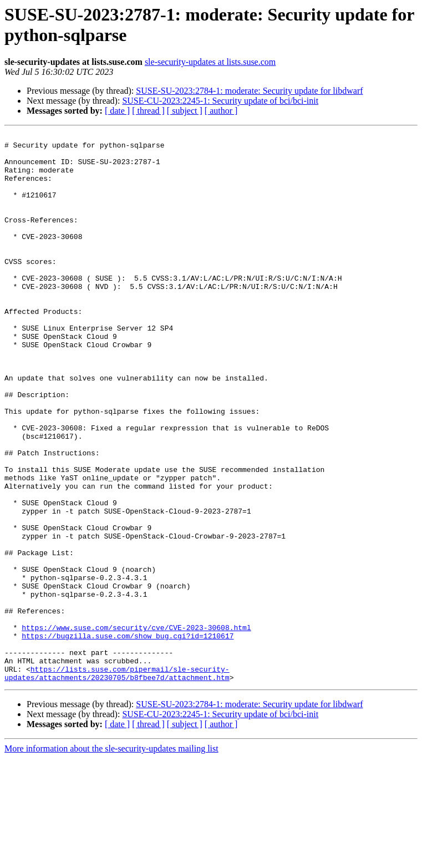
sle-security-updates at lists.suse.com (210, 62)
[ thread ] (148, 111)
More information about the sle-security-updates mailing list (111, 858)
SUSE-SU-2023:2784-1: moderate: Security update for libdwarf (249, 91)
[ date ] (117, 111)
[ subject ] (185, 111)
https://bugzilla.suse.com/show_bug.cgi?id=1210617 (128, 737)
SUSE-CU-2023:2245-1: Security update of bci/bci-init (220, 101)
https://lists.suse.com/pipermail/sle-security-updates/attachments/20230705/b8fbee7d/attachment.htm (117, 782)
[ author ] (221, 111)
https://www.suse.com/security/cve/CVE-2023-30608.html (136, 727)
